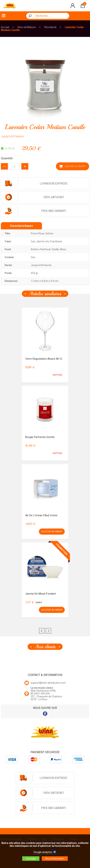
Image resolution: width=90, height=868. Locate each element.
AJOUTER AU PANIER (72, 166)
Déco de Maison (27, 27)
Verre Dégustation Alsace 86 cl (44, 359)
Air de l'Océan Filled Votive (41, 515)
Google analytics (43, 852)
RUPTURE (57, 375)
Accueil (5, 27)
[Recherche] (50, 16)
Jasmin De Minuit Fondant (41, 594)
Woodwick (50, 27)
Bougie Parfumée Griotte (40, 437)
